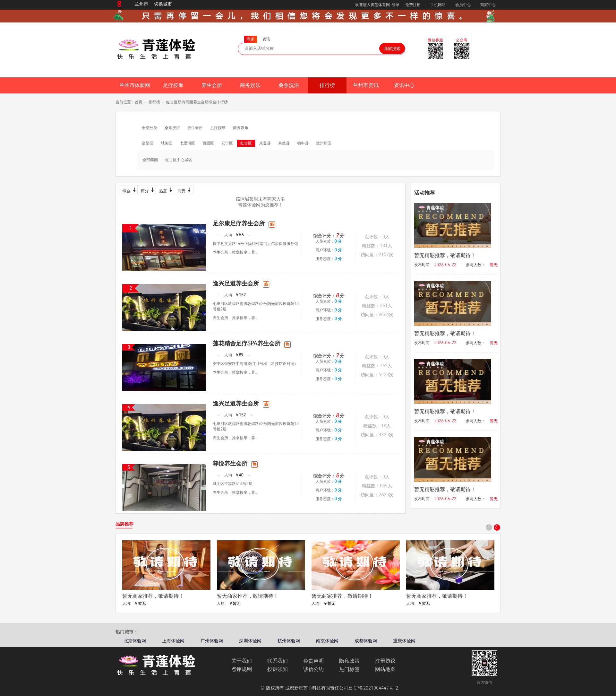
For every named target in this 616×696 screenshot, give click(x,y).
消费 (183, 190)
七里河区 (187, 143)
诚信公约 (313, 669)
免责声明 (313, 661)
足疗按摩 (173, 85)
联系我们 (278, 661)
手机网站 (438, 5)
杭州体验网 (289, 641)
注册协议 (385, 661)
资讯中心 (404, 85)
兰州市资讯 (366, 85)
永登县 (265, 143)
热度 (165, 190)
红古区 (246, 143)
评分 (147, 190)
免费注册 (413, 5)
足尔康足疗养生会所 (244, 223)
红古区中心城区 (179, 160)
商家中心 (488, 5)
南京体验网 (327, 641)
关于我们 (242, 661)
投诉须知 (278, 669)
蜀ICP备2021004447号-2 (373, 688)
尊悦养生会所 (235, 463)
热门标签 (349, 669)
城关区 (167, 143)
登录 (396, 5)
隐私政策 (349, 661)
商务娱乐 (250, 85)
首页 (139, 102)
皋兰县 (284, 143)
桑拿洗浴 (289, 85)
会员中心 (463, 5)
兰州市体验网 (135, 85)
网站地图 (385, 669)
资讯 (266, 39)
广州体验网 (212, 641)
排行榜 (327, 85)
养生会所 (212, 85)
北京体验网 (135, 641)
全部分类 (150, 128)
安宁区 (227, 143)
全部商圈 (150, 160)
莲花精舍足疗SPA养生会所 (252, 343)
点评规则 (242, 669)
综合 (128, 190)
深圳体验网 (250, 641)
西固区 (208, 143)
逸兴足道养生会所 (241, 283)
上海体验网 (173, 641)
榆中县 (303, 143)
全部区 (148, 143)
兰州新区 (324, 143)
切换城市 (163, 4)
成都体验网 (366, 641)
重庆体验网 (404, 641)
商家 (251, 39)
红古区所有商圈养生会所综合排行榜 (197, 102)
